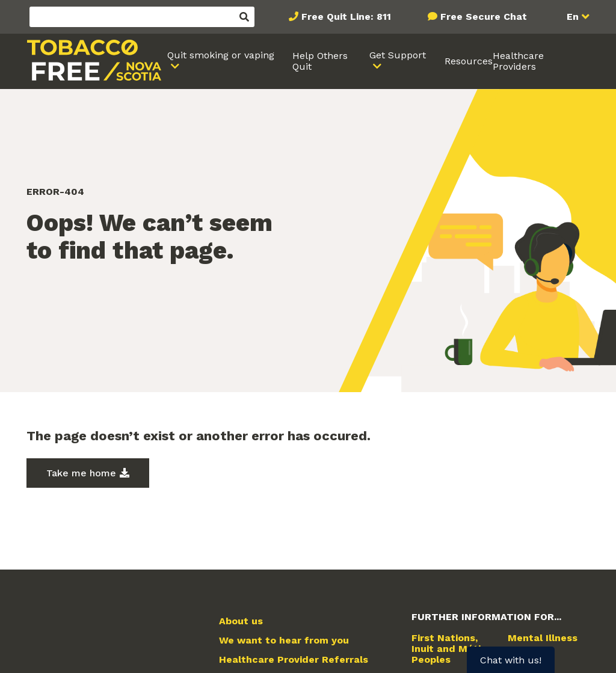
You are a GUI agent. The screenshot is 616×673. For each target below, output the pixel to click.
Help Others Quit (320, 61)
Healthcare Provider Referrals (294, 660)
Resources (469, 61)
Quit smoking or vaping (221, 55)
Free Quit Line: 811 (346, 17)
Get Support (398, 55)
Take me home (81, 473)
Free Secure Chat (484, 17)
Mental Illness (543, 638)
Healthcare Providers (518, 61)
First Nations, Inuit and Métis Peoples (449, 649)
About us (241, 621)
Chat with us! (511, 660)
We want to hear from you (284, 641)
